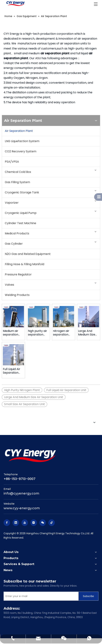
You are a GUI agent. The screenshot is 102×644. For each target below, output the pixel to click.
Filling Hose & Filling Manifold (25, 264)
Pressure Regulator (18, 274)
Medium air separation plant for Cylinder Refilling (11, 333)
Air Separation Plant (19, 131)
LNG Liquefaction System (22, 141)
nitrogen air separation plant (61, 333)
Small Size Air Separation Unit (25, 404)
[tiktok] (52, 523)
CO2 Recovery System (21, 151)
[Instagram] (34, 523)
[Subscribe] (88, 596)
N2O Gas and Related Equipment (28, 254)
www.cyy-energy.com (22, 508)
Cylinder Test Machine (20, 223)
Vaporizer (12, 203)
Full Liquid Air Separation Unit (12, 371)
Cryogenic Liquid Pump (21, 213)
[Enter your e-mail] (40, 596)
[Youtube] (25, 523)
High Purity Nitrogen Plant (22, 390)
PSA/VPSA (12, 162)
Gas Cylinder (14, 244)
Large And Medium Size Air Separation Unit (88, 333)
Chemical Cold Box (18, 172)
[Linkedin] (16, 523)
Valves (9, 285)
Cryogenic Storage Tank (22, 192)
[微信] (43, 523)
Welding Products (17, 295)
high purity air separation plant (37, 333)
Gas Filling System (17, 182)
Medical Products (17, 233)
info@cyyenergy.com (21, 493)
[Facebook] (7, 523)
